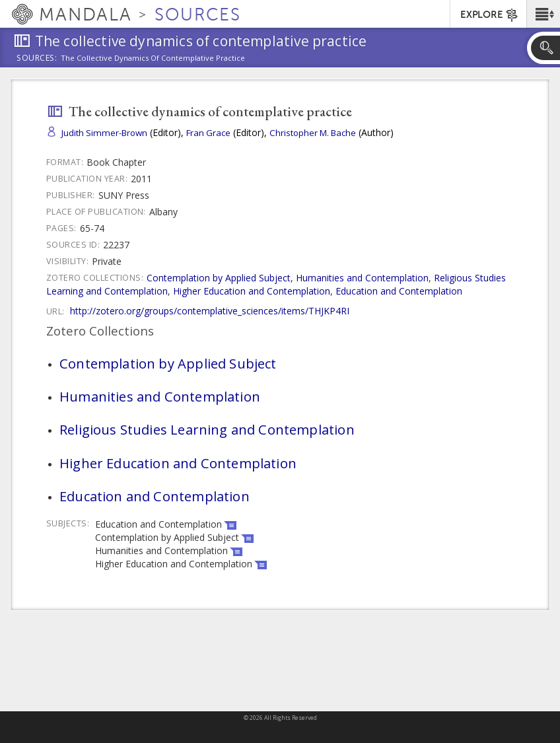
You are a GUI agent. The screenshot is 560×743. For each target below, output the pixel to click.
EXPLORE (490, 15)
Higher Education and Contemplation (252, 291)
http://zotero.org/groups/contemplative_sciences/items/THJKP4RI (210, 311)
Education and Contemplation (399, 291)
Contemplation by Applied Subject (219, 278)
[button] (543, 14)
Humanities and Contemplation (362, 278)
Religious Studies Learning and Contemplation (207, 429)
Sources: (37, 59)
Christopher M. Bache (313, 133)
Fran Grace (208, 133)
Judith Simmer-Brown (104, 133)
